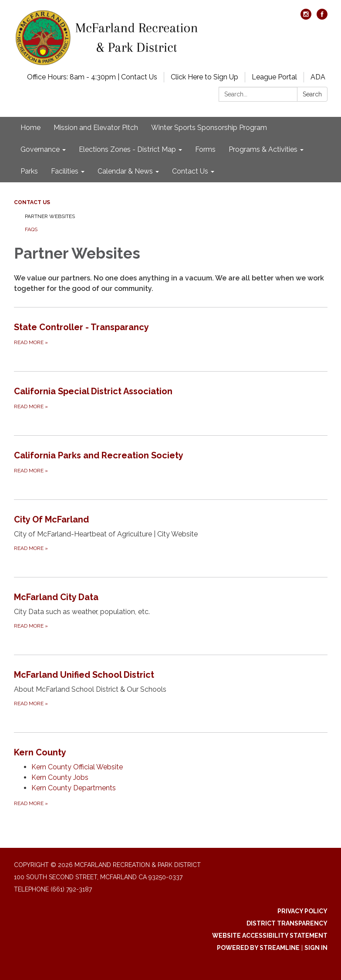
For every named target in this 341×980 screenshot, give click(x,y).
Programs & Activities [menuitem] (263, 149)
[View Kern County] (171, 752)
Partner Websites (50, 216)
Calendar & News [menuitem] (125, 171)
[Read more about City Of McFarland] (171, 533)
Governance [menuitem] (40, 149)
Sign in (316, 948)
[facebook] (322, 17)
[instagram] (306, 17)
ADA (318, 77)
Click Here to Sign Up (204, 77)
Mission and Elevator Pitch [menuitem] (96, 128)
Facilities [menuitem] (65, 171)
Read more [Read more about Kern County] (31, 803)
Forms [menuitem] (205, 149)
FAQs (31, 229)
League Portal (274, 77)
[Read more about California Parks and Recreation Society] (171, 462)
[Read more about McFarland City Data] (171, 610)
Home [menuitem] (30, 128)
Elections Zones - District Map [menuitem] (127, 149)
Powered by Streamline (258, 948)
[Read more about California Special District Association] (171, 398)
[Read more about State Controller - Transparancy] (171, 334)
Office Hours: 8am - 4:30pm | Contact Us (92, 77)
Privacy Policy (302, 911)
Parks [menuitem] (29, 171)
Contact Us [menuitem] (190, 171)
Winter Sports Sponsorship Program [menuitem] (209, 128)
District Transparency (287, 923)
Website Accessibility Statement (270, 936)
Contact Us (32, 202)
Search (312, 94)
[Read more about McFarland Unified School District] (171, 688)
